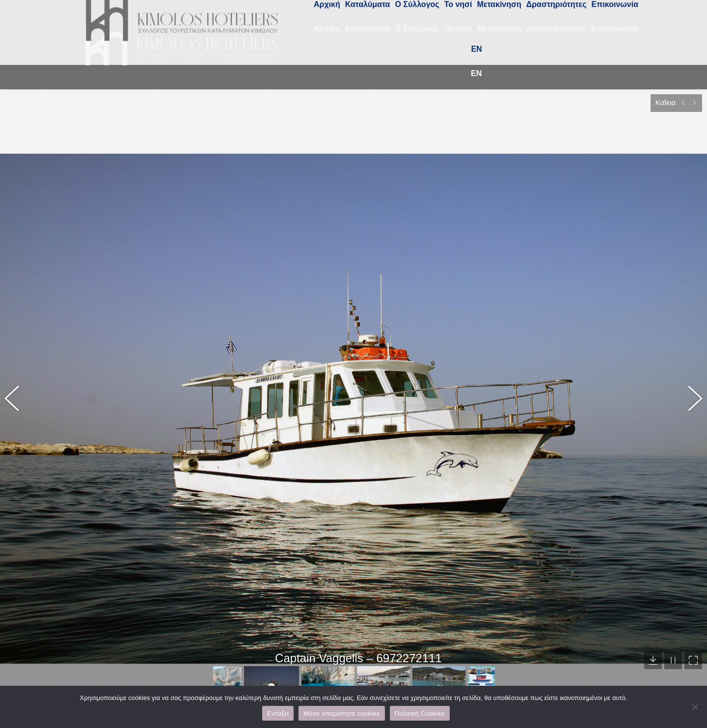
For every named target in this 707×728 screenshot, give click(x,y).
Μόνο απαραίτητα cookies (341, 714)
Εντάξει (278, 714)
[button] (17, 385)
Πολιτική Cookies (420, 714)
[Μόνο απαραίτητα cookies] (695, 707)
